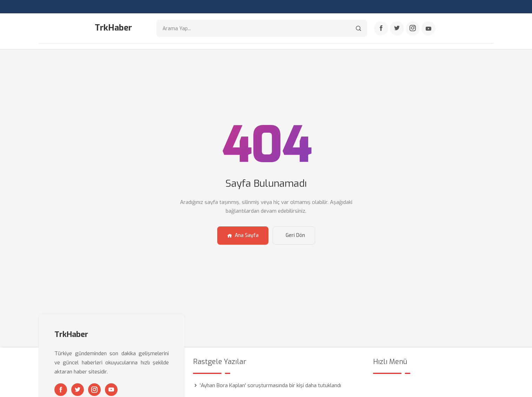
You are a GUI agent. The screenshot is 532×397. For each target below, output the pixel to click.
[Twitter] (397, 28)
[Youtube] (428, 28)
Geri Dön (295, 235)
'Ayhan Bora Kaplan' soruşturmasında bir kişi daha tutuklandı (270, 385)
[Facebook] (381, 28)
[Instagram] (413, 28)
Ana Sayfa (243, 235)
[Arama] (358, 28)
